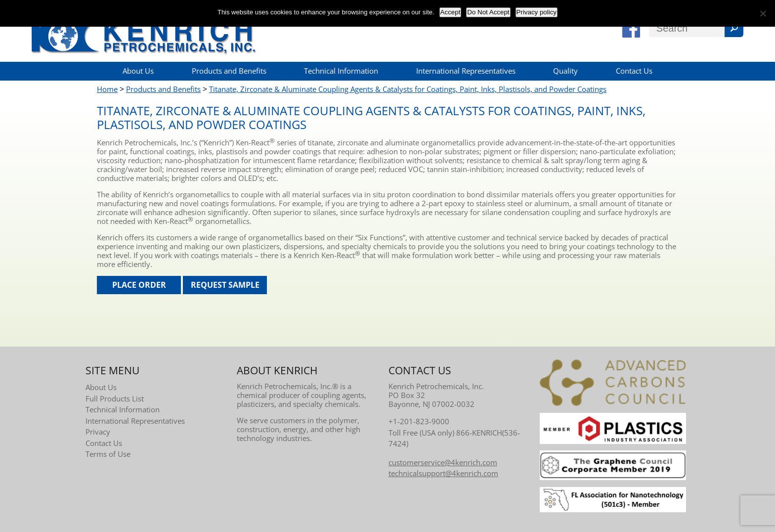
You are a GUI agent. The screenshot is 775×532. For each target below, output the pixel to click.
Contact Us (634, 71)
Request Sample (225, 285)
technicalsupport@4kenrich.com (443, 473)
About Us (138, 71)
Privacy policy (537, 12)
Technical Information (341, 71)
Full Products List (115, 399)
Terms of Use (108, 454)
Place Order (139, 285)
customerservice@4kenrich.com (443, 462)
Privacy (98, 432)
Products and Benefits (229, 71)
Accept (451, 12)
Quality (565, 71)
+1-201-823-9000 (419, 421)
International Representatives (466, 71)
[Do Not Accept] (763, 13)
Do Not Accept (488, 12)
